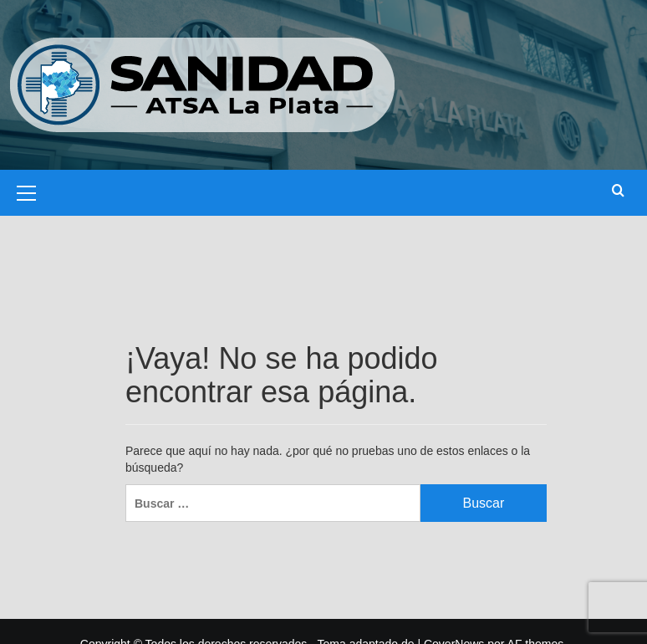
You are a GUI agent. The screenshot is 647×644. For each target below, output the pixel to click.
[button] (27, 191)
